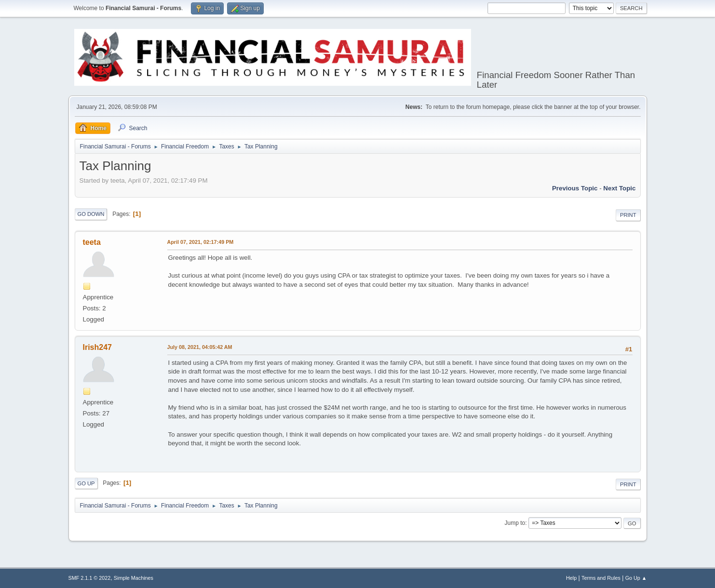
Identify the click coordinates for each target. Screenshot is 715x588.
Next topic (619, 188)
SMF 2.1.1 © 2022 (90, 578)
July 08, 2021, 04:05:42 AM (200, 347)
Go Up (86, 483)
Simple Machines (134, 578)
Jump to (515, 523)
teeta (92, 242)
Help (571, 578)
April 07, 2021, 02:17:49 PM (201, 242)
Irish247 (97, 347)
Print (628, 215)
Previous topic (575, 188)
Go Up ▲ (636, 578)
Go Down (91, 214)
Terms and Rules (601, 578)
